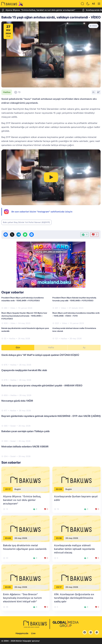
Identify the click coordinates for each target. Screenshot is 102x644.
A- (94, 92)
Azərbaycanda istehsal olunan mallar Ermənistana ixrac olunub (74, 330)
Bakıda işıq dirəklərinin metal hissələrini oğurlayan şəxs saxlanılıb (25, 330)
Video (13, 308)
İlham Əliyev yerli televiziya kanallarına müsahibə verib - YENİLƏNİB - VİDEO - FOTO (76, 314)
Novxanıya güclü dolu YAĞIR (17, 401)
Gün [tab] (18, 348)
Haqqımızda (22, 633)
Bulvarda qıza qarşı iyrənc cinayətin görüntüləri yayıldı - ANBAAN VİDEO (42, 385)
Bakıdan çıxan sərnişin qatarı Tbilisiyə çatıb (25, 431)
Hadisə (7, 92)
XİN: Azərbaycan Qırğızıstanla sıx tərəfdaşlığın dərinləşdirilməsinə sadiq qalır (74, 598)
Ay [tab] (84, 348)
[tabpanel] (51, 405)
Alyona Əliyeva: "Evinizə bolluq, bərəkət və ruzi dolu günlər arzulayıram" (38, 10)
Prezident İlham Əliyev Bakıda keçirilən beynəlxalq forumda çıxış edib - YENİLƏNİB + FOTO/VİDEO (74, 299)
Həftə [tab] (51, 348)
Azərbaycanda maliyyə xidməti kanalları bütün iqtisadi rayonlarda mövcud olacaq (74, 549)
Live (33, 633)
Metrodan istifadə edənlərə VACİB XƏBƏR (25, 446)
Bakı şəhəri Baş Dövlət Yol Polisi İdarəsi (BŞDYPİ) (26, 222)
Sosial (13, 426)
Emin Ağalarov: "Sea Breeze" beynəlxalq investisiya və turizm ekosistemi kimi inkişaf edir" (22, 598)
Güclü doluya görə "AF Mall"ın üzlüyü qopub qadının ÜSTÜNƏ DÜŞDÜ (40, 355)
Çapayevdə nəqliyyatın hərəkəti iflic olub (24, 370)
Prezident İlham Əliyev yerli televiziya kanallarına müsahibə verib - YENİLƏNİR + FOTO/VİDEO (23, 299)
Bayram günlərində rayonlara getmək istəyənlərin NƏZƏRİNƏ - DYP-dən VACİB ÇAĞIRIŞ (51, 416)
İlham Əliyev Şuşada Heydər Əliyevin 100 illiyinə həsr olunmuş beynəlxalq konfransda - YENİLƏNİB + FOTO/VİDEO (24, 316)
